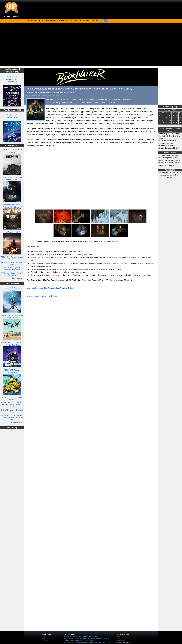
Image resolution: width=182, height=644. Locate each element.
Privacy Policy (120, 641)
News (43, 637)
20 (177, 120)
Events (73, 21)
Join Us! (119, 639)
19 (173, 120)
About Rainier (170, 153)
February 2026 (170, 110)
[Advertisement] (91, 45)
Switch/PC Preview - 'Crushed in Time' (12, 411)
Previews (51, 21)
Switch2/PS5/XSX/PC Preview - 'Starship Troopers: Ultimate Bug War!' (12, 417)
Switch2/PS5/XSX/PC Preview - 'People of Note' (12, 398)
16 (163, 120)
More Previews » (17, 423)
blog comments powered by (42, 296)
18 (170, 120)
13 (177, 118)
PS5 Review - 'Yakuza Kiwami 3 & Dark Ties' (12, 258)
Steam (115, 241)
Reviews (40, 21)
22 (160, 123)
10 (166, 118)
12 (173, 118)
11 (170, 118)
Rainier (31, 96)
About (118, 637)
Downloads (85, 21)
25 (170, 123)
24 (166, 123)
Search (96, 21)
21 (180, 120)
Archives (44, 639)
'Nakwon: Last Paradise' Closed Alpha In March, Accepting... (81, 637)
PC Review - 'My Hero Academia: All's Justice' (12, 269)
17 (166, 120)
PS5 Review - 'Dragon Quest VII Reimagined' (12, 274)
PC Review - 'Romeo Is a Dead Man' (12, 263)
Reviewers (45, 641)
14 (180, 118)
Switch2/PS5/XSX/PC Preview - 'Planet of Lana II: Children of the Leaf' (12, 404)
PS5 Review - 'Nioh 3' (12, 232)
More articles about (50, 288)
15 (160, 120)
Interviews (63, 21)
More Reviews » (18, 279)
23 (163, 123)
